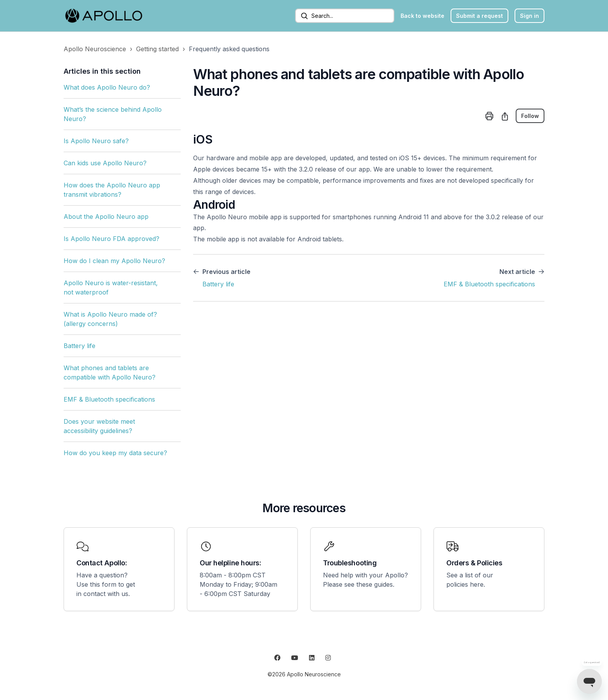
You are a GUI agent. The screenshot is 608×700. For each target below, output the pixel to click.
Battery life (79, 346)
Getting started (157, 49)
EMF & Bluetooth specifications (109, 399)
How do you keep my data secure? (115, 453)
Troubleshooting (350, 563)
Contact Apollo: (102, 563)
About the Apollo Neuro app (106, 217)
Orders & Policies (474, 563)
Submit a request (479, 16)
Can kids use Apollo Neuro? (105, 163)
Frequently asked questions (229, 49)
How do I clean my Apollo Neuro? (114, 261)
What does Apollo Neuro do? (107, 87)
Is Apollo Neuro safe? (96, 141)
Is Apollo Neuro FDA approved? (111, 239)
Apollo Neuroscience (95, 49)
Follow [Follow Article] (530, 116)
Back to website (422, 16)
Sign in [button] (529, 16)
